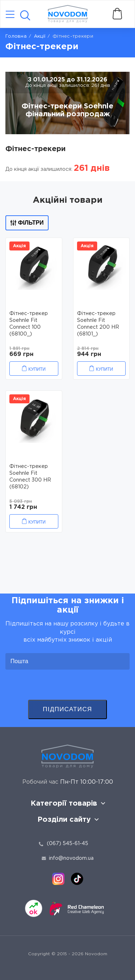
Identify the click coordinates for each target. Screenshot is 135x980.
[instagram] (58, 879)
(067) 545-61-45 (67, 844)
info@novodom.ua (68, 858)
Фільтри (27, 223)
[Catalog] (10, 15)
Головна (16, 36)
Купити (37, 369)
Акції (40, 36)
